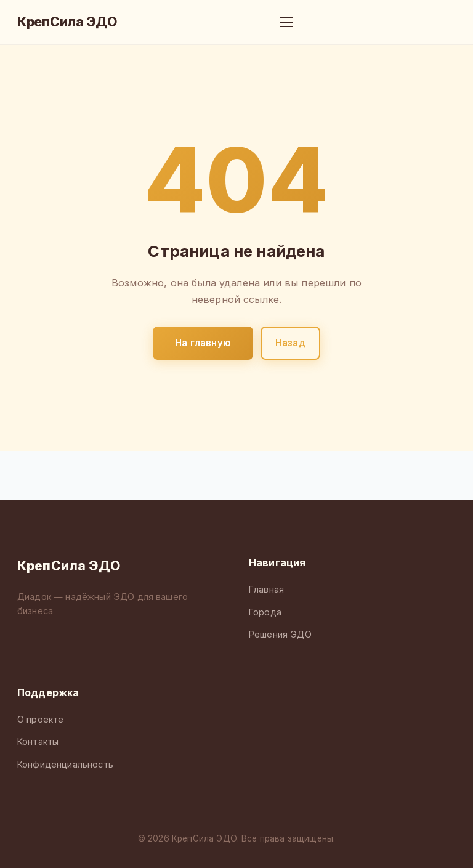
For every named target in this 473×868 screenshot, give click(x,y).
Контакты (38, 741)
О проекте (40, 719)
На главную (203, 343)
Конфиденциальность (65, 764)
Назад (290, 343)
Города (265, 612)
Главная (266, 589)
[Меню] (286, 22)
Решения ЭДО (280, 634)
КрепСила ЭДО (67, 22)
